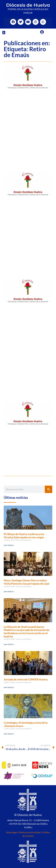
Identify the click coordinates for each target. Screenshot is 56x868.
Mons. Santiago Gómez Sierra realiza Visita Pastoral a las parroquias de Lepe (27, 582)
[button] (4, 32)
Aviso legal (12, 832)
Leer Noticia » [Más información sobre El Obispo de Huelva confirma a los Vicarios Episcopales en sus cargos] (9, 545)
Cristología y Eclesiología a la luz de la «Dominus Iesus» (26, 724)
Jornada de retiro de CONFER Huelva (26, 679)
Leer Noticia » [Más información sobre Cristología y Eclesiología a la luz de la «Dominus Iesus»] (9, 734)
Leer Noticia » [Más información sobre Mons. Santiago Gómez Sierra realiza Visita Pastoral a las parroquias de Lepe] (9, 591)
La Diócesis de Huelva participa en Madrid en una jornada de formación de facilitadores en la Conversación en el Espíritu (27, 632)
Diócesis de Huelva (28, 5)
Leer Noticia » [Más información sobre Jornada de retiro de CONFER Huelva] (9, 687)
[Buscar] (49, 489)
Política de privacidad (30, 832)
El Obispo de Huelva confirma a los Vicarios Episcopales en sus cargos (24, 536)
